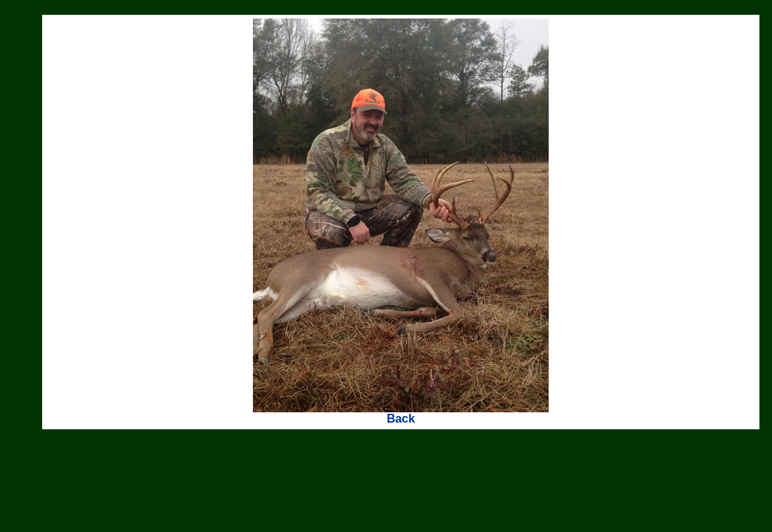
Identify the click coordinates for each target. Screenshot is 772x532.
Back (401, 419)
